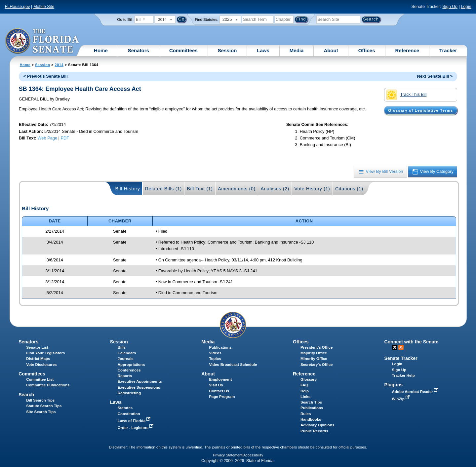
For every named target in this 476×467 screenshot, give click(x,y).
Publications (220, 347)
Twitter (395, 347)
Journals (126, 359)
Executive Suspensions (139, 387)
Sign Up (450, 6)
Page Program (222, 397)
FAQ (304, 385)
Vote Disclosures (41, 365)
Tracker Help (403, 375)
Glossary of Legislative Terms (420, 110)
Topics (215, 359)
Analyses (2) (275, 189)
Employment (220, 379)
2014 (59, 65)
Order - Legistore (136, 428)
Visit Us (216, 385)
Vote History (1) (312, 189)
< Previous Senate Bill (46, 76)
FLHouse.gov (17, 6)
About (331, 50)
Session (227, 50)
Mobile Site (44, 6)
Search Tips (311, 402)
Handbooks (311, 419)
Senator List (37, 347)
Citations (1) (349, 189)
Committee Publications (48, 385)
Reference (407, 50)
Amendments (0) (237, 189)
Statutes (125, 408)
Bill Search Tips (40, 400)
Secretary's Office (317, 365)
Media (297, 50)
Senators (139, 50)
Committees (183, 50)
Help (305, 391)
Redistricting (129, 393)
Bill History (128, 189)
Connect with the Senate (411, 342)
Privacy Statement (228, 455)
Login (466, 6)
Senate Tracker (401, 358)
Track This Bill (406, 95)
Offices (367, 50)
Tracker (448, 50)
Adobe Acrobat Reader (416, 392)
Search (26, 395)
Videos (215, 353)
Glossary (309, 379)
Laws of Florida (135, 421)
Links (305, 397)
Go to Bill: (125, 19)
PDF (65, 138)
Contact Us (219, 391)
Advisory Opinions (317, 425)
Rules (306, 414)
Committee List (40, 379)
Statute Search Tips (44, 406)
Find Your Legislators (45, 353)
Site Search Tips (41, 412)
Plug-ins (394, 385)
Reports (125, 376)
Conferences (129, 370)
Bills (122, 347)
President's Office (317, 347)
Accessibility (253, 455)
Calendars (127, 353)
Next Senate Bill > (435, 76)
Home (101, 50)
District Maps (38, 359)
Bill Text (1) (200, 189)
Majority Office (314, 353)
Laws (263, 50)
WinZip (401, 399)
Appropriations (131, 365)
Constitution (129, 414)
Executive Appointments (140, 381)
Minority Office (314, 359)
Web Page (48, 138)
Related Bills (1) (163, 189)
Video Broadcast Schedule (233, 365)
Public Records (314, 431)
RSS (401, 347)
